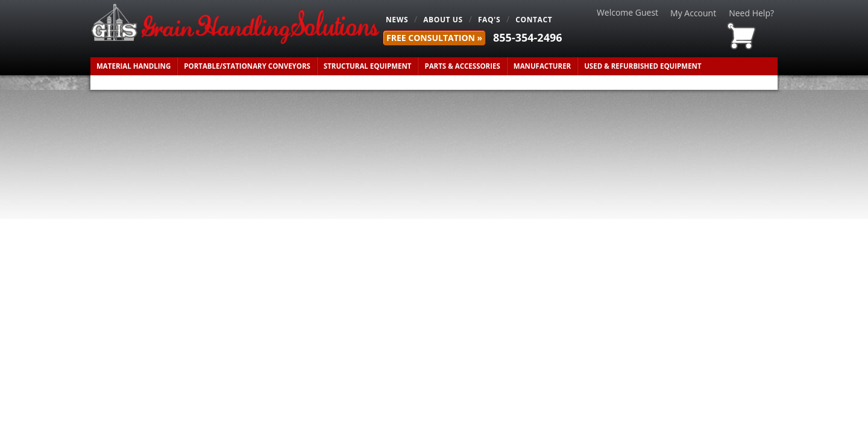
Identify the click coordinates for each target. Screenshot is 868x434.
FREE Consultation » (434, 38)
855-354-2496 (528, 37)
